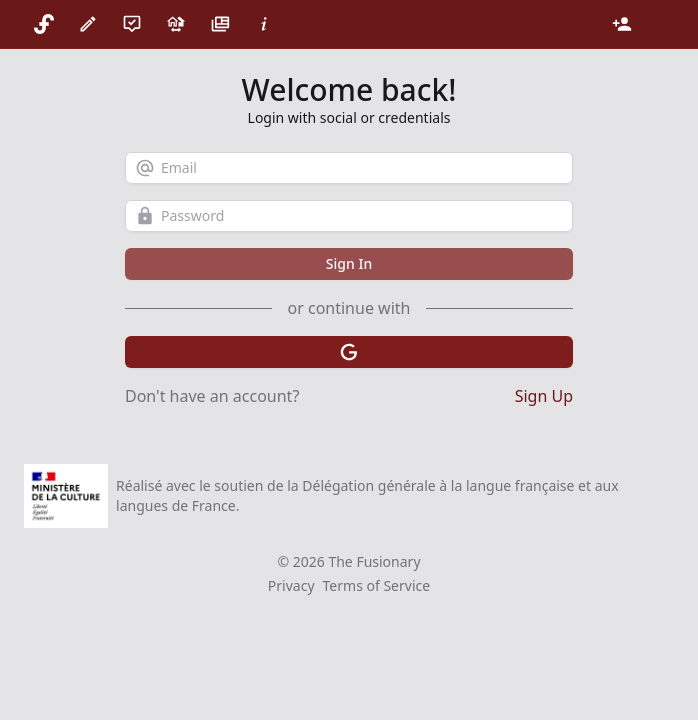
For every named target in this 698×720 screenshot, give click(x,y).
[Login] (622, 24)
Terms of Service (377, 585)
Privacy (291, 585)
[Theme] (658, 24)
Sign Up (544, 396)
